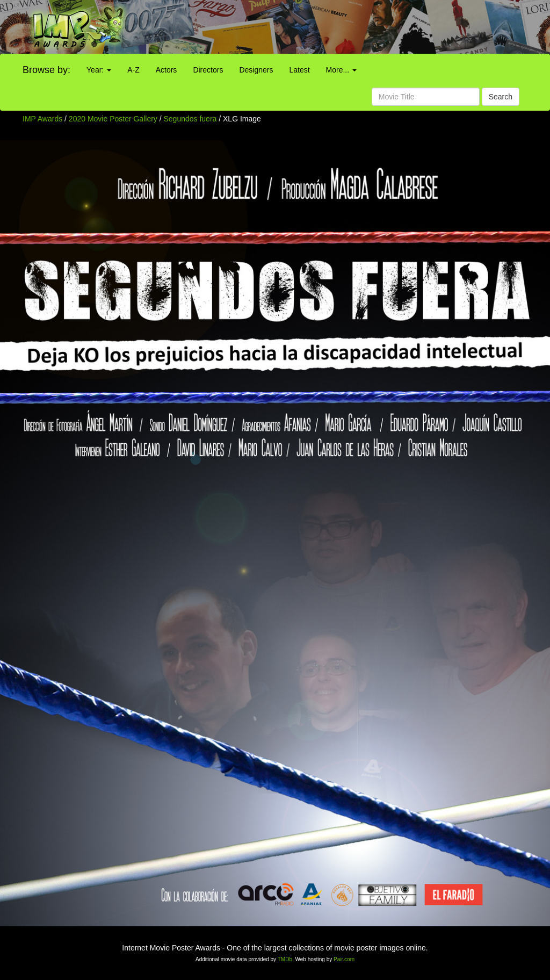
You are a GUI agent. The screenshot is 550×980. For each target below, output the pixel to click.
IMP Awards (42, 119)
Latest (299, 70)
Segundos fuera (191, 119)
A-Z (133, 70)
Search (501, 97)
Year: (99, 70)
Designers (256, 70)
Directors (208, 70)
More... (341, 70)
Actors (167, 70)
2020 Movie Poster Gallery (113, 119)
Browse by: (46, 70)
